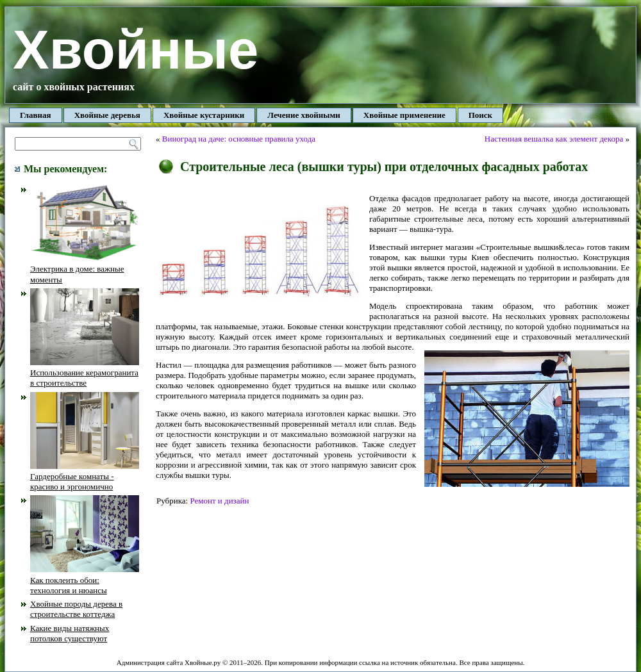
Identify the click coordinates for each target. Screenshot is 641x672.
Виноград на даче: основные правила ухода (239, 139)
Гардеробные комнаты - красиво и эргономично (85, 477)
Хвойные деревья (107, 115)
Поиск (480, 115)
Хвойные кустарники (204, 115)
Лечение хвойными (304, 115)
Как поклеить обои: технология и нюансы (85, 580)
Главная (36, 115)
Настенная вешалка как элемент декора (554, 139)
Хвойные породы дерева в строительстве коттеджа (76, 609)
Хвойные (136, 50)
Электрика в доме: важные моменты (85, 269)
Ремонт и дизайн (219, 501)
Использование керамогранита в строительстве (85, 373)
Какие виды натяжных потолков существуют (70, 633)
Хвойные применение (404, 115)
